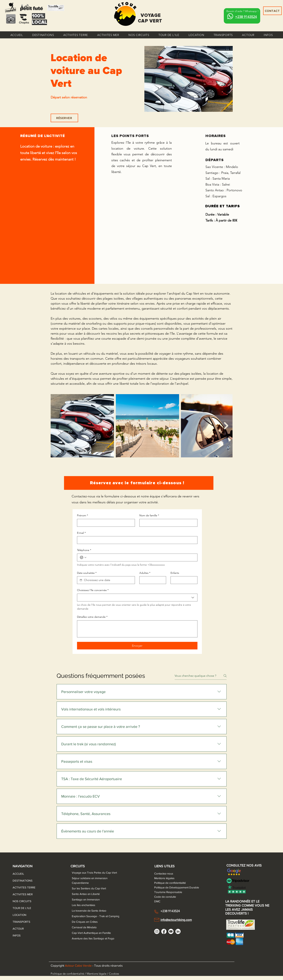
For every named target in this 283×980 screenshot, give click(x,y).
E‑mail (81, 533)
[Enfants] (183, 580)
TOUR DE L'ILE (22, 908)
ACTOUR (18, 929)
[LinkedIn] (178, 931)
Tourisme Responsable (168, 892)
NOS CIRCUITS (22, 901)
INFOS (17, 935)
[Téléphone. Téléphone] (141, 557)
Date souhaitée (87, 573)
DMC (157, 901)
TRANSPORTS (21, 922)
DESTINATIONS (22, 881)
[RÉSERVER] (64, 118)
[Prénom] (105, 523)
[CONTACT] (272, 11)
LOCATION (19, 915)
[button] (43, 35)
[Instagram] (157, 931)
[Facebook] (164, 931)
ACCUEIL (18, 874)
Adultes (145, 573)
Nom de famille (149, 516)
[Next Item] (226, 426)
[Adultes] (152, 580)
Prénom (82, 516)
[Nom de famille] (167, 523)
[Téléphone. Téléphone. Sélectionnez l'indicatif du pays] (83, 557)
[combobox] (137, 598)
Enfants (175, 573)
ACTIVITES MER (22, 894)
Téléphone (84, 550)
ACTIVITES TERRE (22, 887)
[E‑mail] (136, 540)
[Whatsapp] (230, 16)
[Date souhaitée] (81, 580)
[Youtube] (171, 931)
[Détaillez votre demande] (137, 629)
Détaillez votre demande (92, 617)
